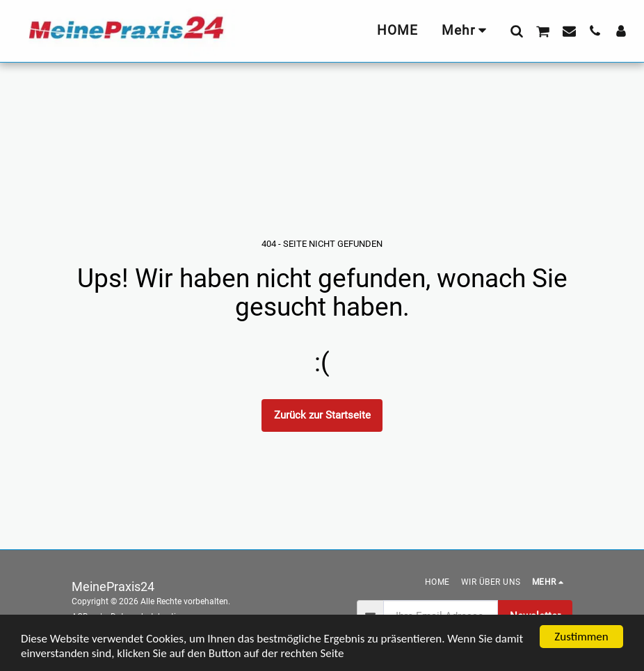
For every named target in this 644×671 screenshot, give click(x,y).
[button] (516, 31)
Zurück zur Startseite (322, 415)
